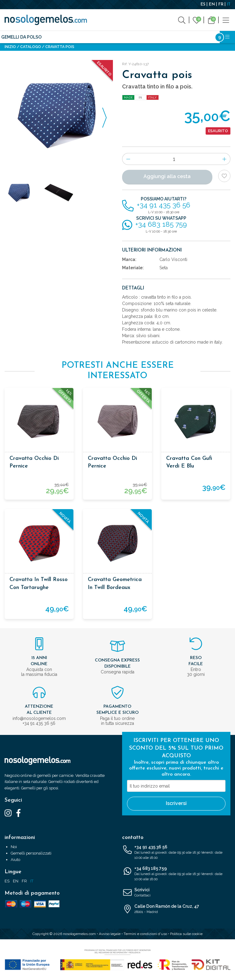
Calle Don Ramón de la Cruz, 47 (176, 909)
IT (229, 4)
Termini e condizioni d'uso (145, 934)
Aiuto (15, 860)
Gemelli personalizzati (31, 853)
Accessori (130, 37)
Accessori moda (93, 37)
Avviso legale (110, 934)
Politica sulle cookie (186, 934)
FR (221, 4)
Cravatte (58, 37)
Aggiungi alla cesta (167, 176)
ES (203, 4)
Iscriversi (176, 803)
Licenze (157, 37)
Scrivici (176, 893)
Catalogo (31, 47)
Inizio (10, 47)
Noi (14, 847)
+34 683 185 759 (176, 874)
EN (212, 4)
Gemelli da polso (21, 37)
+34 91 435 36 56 (176, 852)
